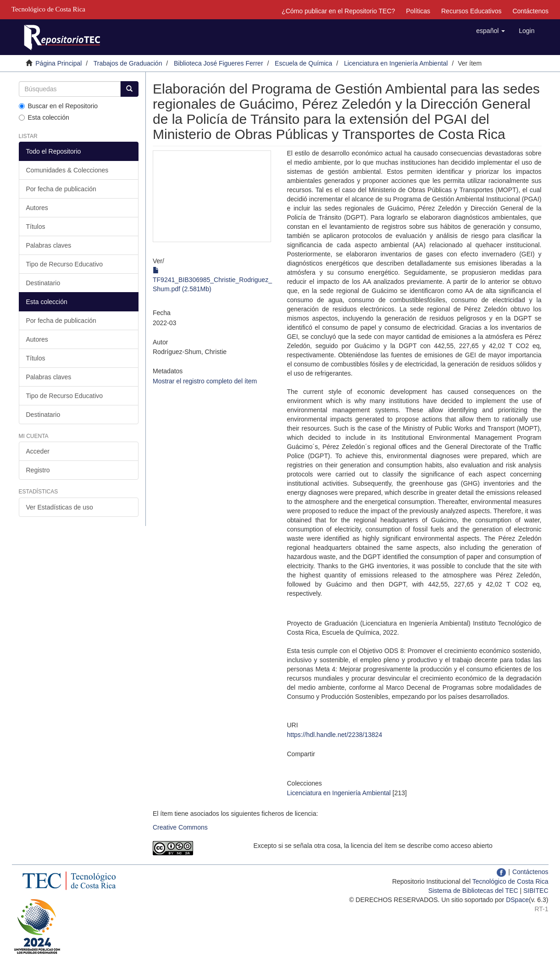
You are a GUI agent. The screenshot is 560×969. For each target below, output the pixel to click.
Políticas (418, 11)
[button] (491, 31)
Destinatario (43, 283)
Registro (38, 470)
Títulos (36, 227)
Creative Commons (180, 827)
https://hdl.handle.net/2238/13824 (334, 735)
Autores (37, 208)
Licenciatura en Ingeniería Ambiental (396, 63)
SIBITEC (536, 891)
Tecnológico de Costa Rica (510, 881)
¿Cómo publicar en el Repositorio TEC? (338, 11)
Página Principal (58, 63)
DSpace (517, 900)
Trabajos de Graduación (128, 63)
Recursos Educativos (471, 11)
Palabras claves (49, 245)
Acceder (38, 451)
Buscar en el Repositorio (58, 106)
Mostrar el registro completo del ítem (205, 381)
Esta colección (44, 117)
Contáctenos (530, 11)
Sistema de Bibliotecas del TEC (473, 891)
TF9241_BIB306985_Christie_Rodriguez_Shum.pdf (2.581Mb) (212, 280)
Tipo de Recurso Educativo (65, 264)
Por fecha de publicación (61, 189)
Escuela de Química (303, 63)
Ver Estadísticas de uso (60, 507)
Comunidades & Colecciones (67, 170)
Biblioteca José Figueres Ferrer (219, 63)
